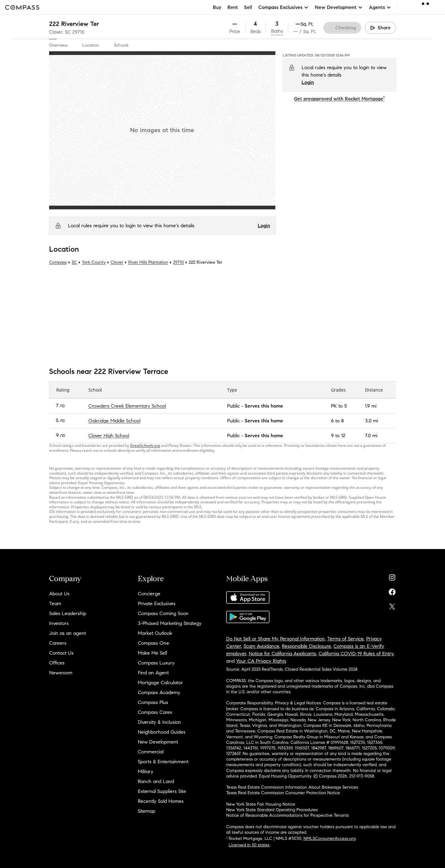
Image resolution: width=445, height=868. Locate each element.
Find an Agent (153, 673)
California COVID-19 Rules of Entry (356, 654)
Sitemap (146, 811)
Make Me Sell (152, 653)
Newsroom (61, 673)
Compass (58, 262)
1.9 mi (371, 406)
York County (94, 262)
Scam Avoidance (261, 646)
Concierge (149, 594)
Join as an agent (68, 633)
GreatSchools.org (145, 445)
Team (55, 604)
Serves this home (264, 406)
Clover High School (109, 436)
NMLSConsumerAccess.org (330, 839)
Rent (233, 7)
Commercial (151, 752)
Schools (121, 45)
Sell (248, 7)
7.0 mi (371, 436)
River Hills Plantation (148, 262)
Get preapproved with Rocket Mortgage (339, 99)
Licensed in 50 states (249, 845)
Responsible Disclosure (306, 646)
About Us (59, 594)
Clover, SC (60, 32)
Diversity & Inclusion (159, 722)
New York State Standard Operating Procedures (272, 810)
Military (146, 772)
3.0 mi (371, 421)
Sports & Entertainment (163, 762)
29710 (78, 32)
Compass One (153, 643)
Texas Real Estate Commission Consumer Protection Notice (283, 793)
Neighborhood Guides (162, 732)
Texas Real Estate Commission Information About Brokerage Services (292, 787)
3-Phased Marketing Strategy (170, 623)
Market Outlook (155, 633)
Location (91, 45)
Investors (59, 623)
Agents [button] (380, 7)
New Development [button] (339, 7)
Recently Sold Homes (161, 801)
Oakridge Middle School (114, 421)
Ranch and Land (156, 781)
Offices (57, 663)
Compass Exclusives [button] (284, 7)
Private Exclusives (157, 604)
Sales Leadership (68, 613)
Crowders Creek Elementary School (127, 406)
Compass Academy (159, 692)
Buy (217, 7)
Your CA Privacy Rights (261, 661)
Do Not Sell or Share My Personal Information (275, 639)
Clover (117, 262)
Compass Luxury (156, 663)
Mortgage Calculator (160, 683)
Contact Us (61, 653)
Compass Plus (153, 702)
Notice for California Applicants (282, 654)
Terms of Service (345, 639)
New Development (158, 742)
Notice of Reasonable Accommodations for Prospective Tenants (288, 815)
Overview (58, 45)
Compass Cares (155, 712)
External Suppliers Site (162, 791)
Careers (58, 643)
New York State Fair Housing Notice (261, 804)
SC (74, 262)
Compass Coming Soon (163, 613)
